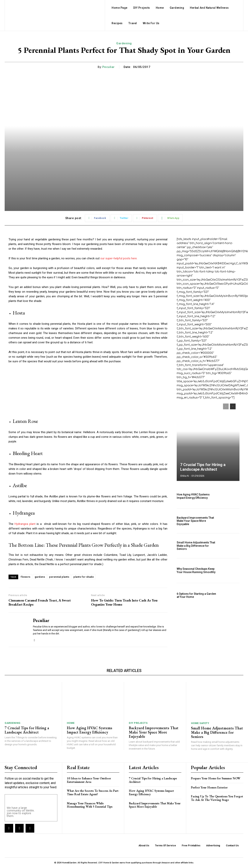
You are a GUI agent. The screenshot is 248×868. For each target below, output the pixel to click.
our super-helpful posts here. (119, 258)
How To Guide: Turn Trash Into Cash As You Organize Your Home (124, 602)
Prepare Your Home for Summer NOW (216, 778)
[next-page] (233, 406)
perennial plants (59, 577)
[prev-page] (226, 406)
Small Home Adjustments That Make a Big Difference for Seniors (196, 546)
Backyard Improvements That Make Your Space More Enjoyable (195, 521)
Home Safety (200, 723)
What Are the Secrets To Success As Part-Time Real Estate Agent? (93, 792)
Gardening (124, 43)
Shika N (184, 476)
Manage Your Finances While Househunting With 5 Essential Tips (90, 805)
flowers (26, 577)
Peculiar (108, 67)
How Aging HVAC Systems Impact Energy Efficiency (193, 496)
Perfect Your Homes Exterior (209, 787)
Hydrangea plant (25, 524)
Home (71, 723)
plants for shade (84, 577)
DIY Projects (138, 723)
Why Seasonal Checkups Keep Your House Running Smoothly (196, 570)
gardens (40, 577)
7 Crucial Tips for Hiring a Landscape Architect (203, 467)
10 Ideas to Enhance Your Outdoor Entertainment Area (89, 780)
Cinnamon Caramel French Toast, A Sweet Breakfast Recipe (40, 602)
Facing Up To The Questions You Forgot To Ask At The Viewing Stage (217, 798)
